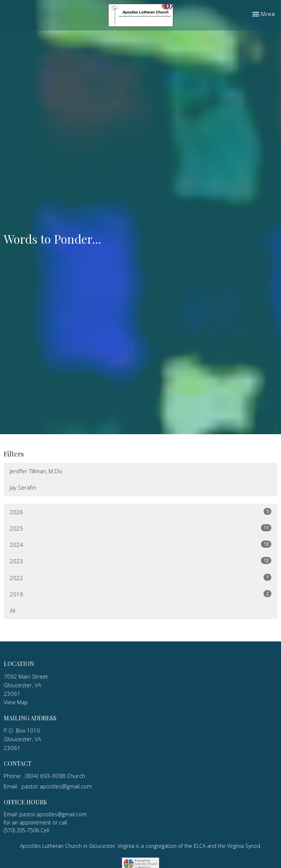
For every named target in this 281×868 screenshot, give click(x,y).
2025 (140, 528)
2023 (140, 561)
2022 (140, 578)
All (12, 611)
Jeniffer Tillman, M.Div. (37, 471)
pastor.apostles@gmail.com (57, 786)
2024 (140, 544)
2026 (140, 512)
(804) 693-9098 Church (55, 776)
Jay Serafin (23, 487)
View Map (16, 702)
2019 (140, 594)
